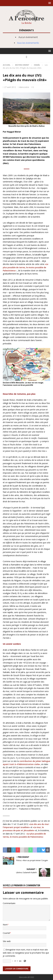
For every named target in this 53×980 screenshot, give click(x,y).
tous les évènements (28, 43)
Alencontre (24, 87)
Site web (7, 941)
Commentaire (9, 903)
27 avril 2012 (10, 87)
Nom (5, 925)
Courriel (6, 933)
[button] (49, 3)
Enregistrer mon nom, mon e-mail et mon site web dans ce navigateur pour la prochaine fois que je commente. (26, 953)
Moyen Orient (22, 65)
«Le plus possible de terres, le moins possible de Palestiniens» (26, 267)
